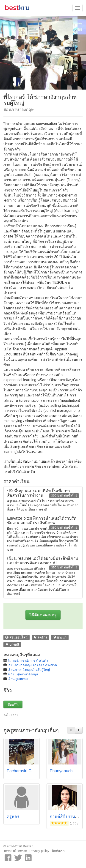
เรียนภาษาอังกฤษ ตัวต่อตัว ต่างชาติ (32, 665)
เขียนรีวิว (13, 704)
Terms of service (15, 851)
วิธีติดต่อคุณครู (43, 615)
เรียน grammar (18, 679)
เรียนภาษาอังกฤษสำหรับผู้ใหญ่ (29, 670)
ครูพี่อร (13, 816)
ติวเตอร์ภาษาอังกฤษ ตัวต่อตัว (28, 661)
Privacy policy (39, 851)
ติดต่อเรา (58, 851)
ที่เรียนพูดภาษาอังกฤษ (23, 674)
